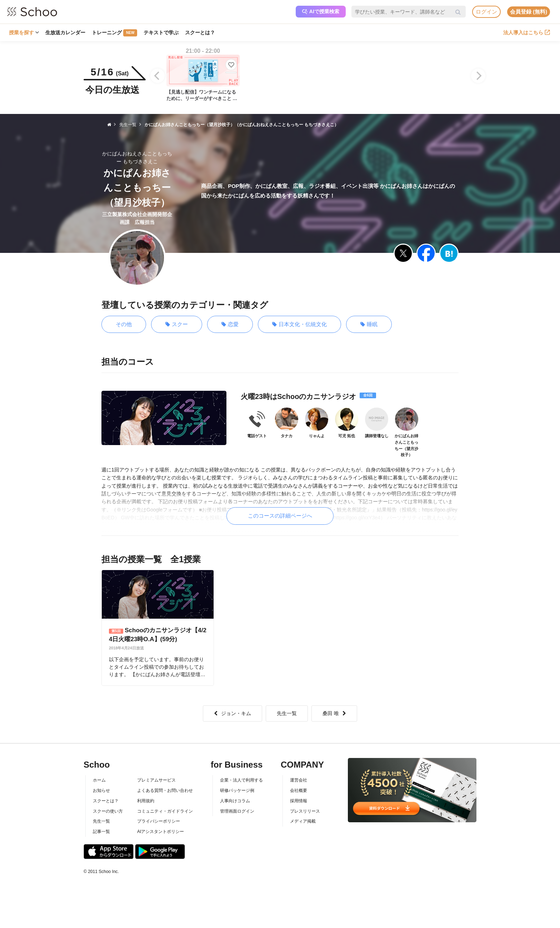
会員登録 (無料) (529, 12)
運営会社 (299, 780)
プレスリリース (305, 811)
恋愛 (230, 325)
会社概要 (299, 790)
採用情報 (299, 801)
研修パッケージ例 (237, 790)
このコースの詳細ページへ (280, 516)
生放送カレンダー (65, 33)
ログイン (486, 12)
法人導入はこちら (527, 33)
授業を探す (24, 33)
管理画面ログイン (237, 811)
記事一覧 (101, 832)
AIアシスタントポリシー (161, 832)
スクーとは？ (200, 33)
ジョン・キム (232, 713)
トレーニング (114, 33)
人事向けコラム (235, 801)
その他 (124, 324)
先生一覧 (287, 713)
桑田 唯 (334, 713)
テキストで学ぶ (161, 33)
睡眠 (369, 325)
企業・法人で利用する (241, 780)
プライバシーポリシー (159, 821)
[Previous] (157, 76)
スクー (177, 325)
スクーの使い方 (108, 811)
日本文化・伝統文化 (299, 325)
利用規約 (146, 801)
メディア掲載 (303, 821)
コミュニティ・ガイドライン (165, 811)
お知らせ (101, 790)
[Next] (478, 76)
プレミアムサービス (156, 780)
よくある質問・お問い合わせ (165, 790)
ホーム (99, 780)
